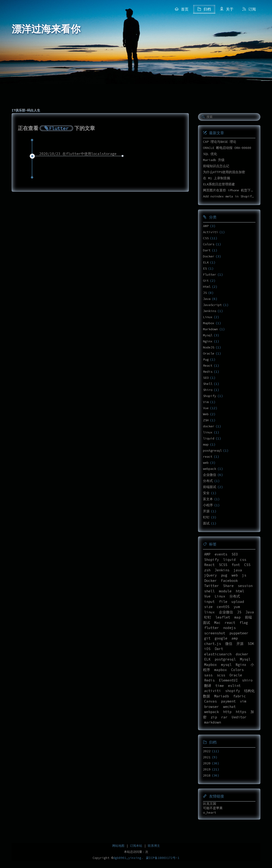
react (208, 457)
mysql (226, 665)
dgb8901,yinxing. (128, 858)
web (206, 463)
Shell (208, 384)
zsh (207, 570)
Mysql (208, 335)
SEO (206, 378)
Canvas (210, 701)
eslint (234, 686)
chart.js (213, 644)
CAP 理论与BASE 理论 (220, 142)
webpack (210, 469)
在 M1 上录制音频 (217, 178)
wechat (229, 707)
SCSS (223, 565)
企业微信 (210, 475)
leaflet (223, 617)
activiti (213, 691)
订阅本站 (136, 846)
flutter (212, 628)
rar (224, 717)
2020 (207, 763)
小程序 (208, 505)
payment (228, 701)
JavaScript (212, 305)
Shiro (208, 390)
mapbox (221, 670)
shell (209, 591)
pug (224, 575)
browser (212, 707)
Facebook (229, 581)
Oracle (209, 353)
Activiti (210, 232)
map (206, 444)
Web (206, 414)
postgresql (212, 450)
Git (206, 281)
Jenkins (210, 311)
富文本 (208, 499)
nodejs (229, 628)
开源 (206, 511)
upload (238, 602)
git (207, 638)
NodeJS (209, 347)
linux (208, 432)
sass (208, 675)
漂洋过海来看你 (46, 29)
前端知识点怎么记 (216, 166)
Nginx (208, 341)
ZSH (206, 420)
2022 (207, 751)
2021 (207, 757)
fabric (239, 696)
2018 (207, 775)
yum (237, 607)
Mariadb (222, 696)
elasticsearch (218, 654)
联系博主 (154, 846)
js (244, 575)
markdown (213, 722)
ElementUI (228, 680)
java (238, 570)
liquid (209, 438)
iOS (207, 649)
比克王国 (210, 804)
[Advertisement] (136, 70)
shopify (233, 691)
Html (207, 287)
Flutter (210, 274)
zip (214, 717)
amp (235, 638)
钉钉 (206, 517)
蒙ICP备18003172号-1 (163, 858)
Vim (206, 402)
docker (209, 426)
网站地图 (118, 846)
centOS (223, 607)
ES (205, 268)
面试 (206, 523)
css (243, 560)
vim (243, 701)
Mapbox (209, 323)
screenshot (215, 633)
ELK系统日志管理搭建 (219, 184)
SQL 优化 (210, 154)
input (209, 602)
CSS (206, 238)
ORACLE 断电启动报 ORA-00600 (227, 148)
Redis (208, 372)
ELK (206, 262)
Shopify (210, 396)
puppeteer (239, 633)
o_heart (210, 812)
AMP (206, 226)
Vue (206, 408)
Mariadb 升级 (214, 160)
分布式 (208, 481)
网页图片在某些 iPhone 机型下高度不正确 (235, 190)
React (208, 365)
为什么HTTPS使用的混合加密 (224, 172)
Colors (209, 244)
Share (228, 586)
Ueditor (239, 717)
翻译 (208, 686)
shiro (247, 680)
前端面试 (210, 487)
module (225, 591)
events (221, 554)
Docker (209, 256)
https (241, 712)
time (220, 686)
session (245, 586)
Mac (217, 623)
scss (221, 675)
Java (207, 299)
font (236, 565)
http (227, 712)
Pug (206, 359)
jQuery (210, 575)
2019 (207, 769)
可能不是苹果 (213, 808)
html (240, 591)
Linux (208, 317)
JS (205, 293)
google (221, 638)
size (208, 607)
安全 (206, 493)
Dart (207, 250)
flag (244, 623)
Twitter (212, 586)
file (223, 602)
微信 (229, 644)
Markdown (210, 329)
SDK (251, 644)
